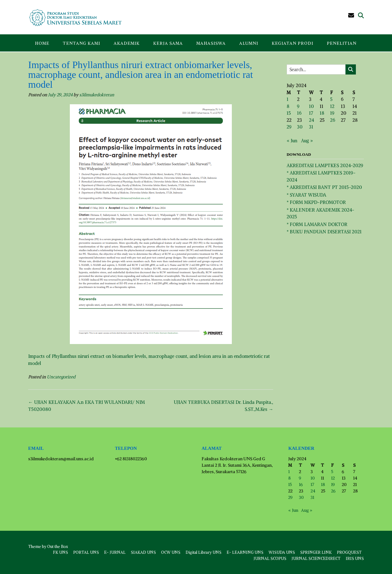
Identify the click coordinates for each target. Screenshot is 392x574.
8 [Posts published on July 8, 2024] (288, 106)
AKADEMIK (127, 43)
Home (42, 43)
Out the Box (58, 547)
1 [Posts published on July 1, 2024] (288, 99)
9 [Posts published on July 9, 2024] (298, 106)
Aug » (307, 141)
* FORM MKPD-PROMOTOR (316, 202)
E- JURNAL (115, 552)
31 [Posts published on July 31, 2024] (311, 127)
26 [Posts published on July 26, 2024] (333, 120)
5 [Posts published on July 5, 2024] (331, 99)
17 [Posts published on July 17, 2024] (311, 113)
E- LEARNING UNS (245, 552)
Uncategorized (61, 377)
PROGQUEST (349, 552)
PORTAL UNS (86, 552)
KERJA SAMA (168, 43)
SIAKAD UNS (143, 552)
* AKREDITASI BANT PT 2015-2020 (324, 187)
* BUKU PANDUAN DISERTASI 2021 (324, 232)
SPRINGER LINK (316, 552)
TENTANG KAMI (81, 43)
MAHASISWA (211, 43)
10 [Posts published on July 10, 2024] (311, 106)
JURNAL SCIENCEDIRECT (316, 559)
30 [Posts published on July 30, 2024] (300, 127)
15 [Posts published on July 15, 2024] (289, 113)
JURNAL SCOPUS (270, 559)
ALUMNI (249, 43)
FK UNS (60, 552)
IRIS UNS (355, 559)
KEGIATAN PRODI (292, 43)
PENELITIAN (342, 43)
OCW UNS (171, 552)
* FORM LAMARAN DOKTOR (317, 224)
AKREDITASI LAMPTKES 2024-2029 (325, 165)
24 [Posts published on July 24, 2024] (311, 120)
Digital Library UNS (204, 552)
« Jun (292, 141)
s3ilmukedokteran (97, 95)
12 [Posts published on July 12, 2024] (332, 106)
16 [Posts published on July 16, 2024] (299, 113)
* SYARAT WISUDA (306, 195)
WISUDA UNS (282, 552)
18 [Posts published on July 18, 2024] (322, 113)
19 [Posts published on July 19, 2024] (332, 113)
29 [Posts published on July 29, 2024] (289, 127)
